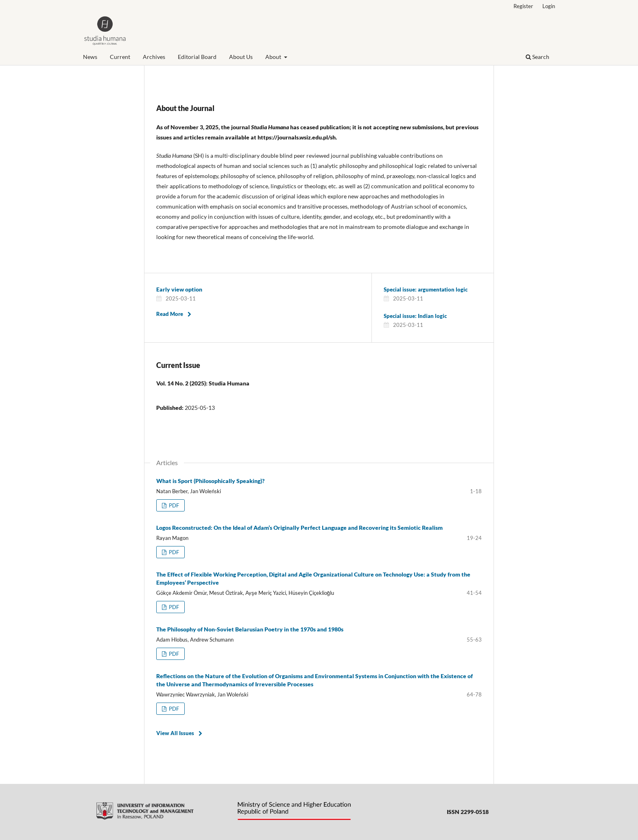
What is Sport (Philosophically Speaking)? (210, 481)
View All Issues (175, 733)
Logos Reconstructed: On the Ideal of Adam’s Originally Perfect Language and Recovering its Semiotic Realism (299, 528)
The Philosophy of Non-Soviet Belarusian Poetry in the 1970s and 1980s (250, 629)
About (274, 57)
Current (120, 57)
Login (549, 6)
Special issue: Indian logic (415, 316)
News (90, 57)
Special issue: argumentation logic (426, 289)
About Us (241, 57)
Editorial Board (197, 57)
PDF (173, 505)
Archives (154, 57)
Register (523, 6)
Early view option (179, 289)
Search (537, 57)
